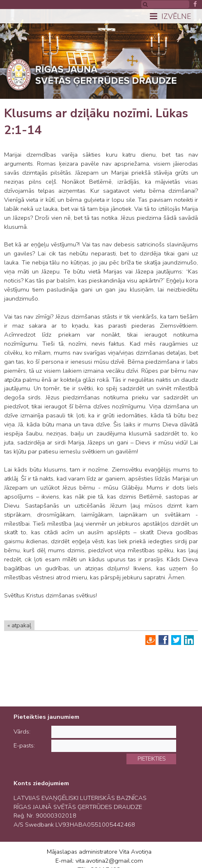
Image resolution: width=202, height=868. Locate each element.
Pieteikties (151, 759)
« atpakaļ (19, 625)
